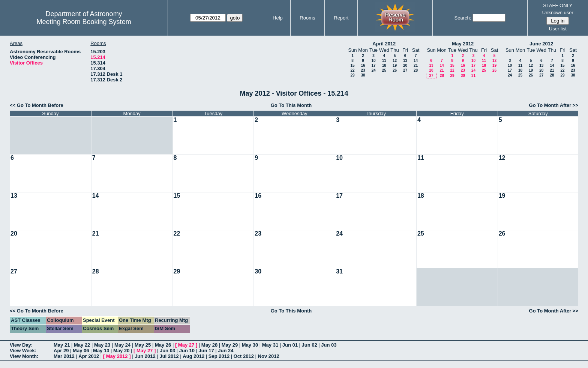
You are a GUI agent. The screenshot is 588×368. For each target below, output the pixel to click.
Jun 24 (226, 351)
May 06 (81, 351)
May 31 (270, 345)
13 (405, 61)
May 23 (102, 345)
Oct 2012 (244, 356)
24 (373, 70)
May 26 (163, 345)
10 (373, 61)
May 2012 (463, 44)
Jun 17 (206, 351)
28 (416, 70)
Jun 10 (187, 351)
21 (416, 65)
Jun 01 (290, 345)
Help (278, 18)
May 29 (230, 345)
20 (405, 65)
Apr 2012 (89, 356)
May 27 (186, 345)
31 (473, 76)
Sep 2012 (219, 356)
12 (395, 61)
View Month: (24, 356)
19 (395, 65)
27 (405, 70)
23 (363, 70)
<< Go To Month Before (37, 105)
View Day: (21, 345)
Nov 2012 (269, 356)
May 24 (122, 345)
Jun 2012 (145, 356)
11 (384, 61)
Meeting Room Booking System (84, 22)
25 (384, 70)
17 (373, 65)
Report (341, 18)
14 (416, 61)
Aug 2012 (193, 356)
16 (363, 65)
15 (352, 65)
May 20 (121, 351)
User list (558, 29)
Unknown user (558, 13)
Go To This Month (291, 105)
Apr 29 (61, 351)
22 (352, 70)
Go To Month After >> (554, 105)
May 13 (101, 351)
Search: (463, 18)
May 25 (143, 345)
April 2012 (384, 44)
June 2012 (541, 44)
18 (384, 65)
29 (352, 75)
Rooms (307, 18)
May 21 (62, 345)
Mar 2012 (64, 356)
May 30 (250, 345)
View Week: (23, 351)
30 (363, 75)
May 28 (209, 345)
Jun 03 (329, 345)
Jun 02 (310, 345)
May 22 (82, 345)
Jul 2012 (169, 356)
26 (395, 70)
